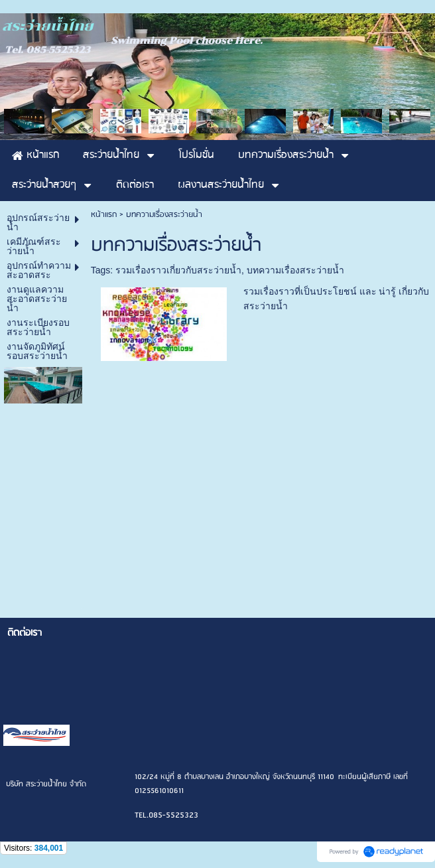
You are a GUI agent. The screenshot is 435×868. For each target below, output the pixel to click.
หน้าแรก (104, 215)
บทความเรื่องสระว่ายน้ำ (295, 270)
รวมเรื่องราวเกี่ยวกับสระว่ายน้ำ (178, 270)
